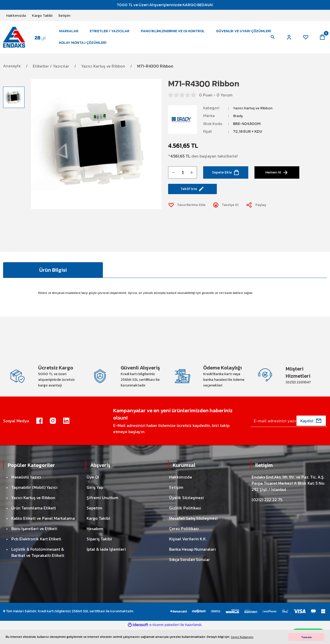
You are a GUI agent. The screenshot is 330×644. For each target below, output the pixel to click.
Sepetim (94, 523)
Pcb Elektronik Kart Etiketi (36, 554)
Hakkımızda (180, 492)
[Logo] (27, 40)
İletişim (176, 503)
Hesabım (95, 544)
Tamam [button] (306, 637)
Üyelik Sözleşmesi (186, 513)
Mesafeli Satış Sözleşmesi (193, 534)
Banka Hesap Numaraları (192, 565)
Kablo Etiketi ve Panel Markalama (43, 534)
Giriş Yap (95, 503)
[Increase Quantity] (192, 178)
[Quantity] (183, 178)
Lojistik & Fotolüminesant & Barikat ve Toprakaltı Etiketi (38, 568)
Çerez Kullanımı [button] (242, 637)
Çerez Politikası (184, 544)
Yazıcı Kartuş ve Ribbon (255, 113)
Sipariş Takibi (99, 554)
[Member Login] (287, 40)
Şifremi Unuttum (102, 513)
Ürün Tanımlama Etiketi (34, 523)
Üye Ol (93, 492)
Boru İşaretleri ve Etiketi (34, 544)
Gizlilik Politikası (185, 523)
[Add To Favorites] (189, 212)
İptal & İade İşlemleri (106, 565)
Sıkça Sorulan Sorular (189, 575)
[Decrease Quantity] (174, 178)
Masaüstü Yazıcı (26, 492)
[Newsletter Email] (289, 436)
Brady (238, 121)
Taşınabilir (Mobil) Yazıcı (34, 503)
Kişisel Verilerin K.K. (188, 554)
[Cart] (322, 40)
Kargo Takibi (98, 534)
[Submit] (311, 436)
